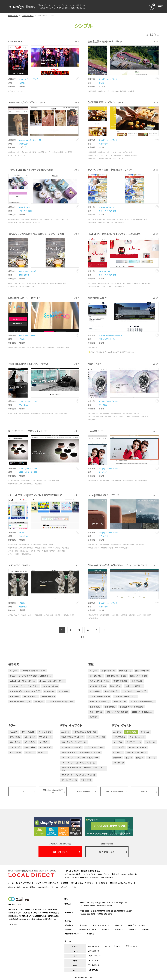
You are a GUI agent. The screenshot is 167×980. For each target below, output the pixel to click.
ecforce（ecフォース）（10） (20, 702)
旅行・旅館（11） (125, 671)
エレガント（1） (150, 742)
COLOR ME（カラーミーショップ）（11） (24, 686)
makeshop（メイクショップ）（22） (23, 681)
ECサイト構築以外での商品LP (110, 335)
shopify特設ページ (45, 887)
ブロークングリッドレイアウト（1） (74, 742)
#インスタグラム (119, 158)
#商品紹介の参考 (131, 155)
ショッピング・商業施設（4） (100, 696)
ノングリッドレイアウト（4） (71, 747)
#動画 (45, 545)
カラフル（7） (30, 752)
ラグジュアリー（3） (134, 742)
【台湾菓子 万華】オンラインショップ (105, 102)
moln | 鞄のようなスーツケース (104, 495)
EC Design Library (22, 7)
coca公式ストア (96, 431)
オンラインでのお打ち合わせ (47, 883)
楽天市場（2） (15, 696)
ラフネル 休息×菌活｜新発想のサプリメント (110, 170)
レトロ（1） (151, 758)
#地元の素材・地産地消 (119, 91)
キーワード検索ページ (114, 791)
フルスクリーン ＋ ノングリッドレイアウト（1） (78, 775)
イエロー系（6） (45, 747)
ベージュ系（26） (45, 732)
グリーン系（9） (30, 742)
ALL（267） (14, 671)
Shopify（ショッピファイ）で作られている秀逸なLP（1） (31, 676)
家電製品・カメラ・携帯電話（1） (132, 707)
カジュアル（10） (120, 737)
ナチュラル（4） (119, 747)
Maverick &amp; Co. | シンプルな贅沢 (28, 364)
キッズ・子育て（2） (112, 691)
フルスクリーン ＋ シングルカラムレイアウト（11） (80, 758)
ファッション (24, 405)
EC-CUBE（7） (50, 691)
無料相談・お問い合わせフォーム (123, 883)
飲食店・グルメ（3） (121, 681)
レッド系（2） (44, 742)
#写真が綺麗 (92, 91)
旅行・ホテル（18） (108, 671)
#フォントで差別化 (123, 219)
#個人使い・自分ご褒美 (28, 152)
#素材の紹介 (119, 155)
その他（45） (39, 702)
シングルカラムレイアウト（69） (85, 732)
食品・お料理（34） (142, 671)
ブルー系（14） (15, 742)
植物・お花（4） (115, 686)
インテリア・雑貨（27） (98, 686)
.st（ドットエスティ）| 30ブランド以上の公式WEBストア (35, 495)
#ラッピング (12, 155)
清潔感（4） (118, 758)
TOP (22, 791)
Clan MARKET (16, 41)
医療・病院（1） (110, 707)
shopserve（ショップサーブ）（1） (52, 681)
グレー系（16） (30, 737)
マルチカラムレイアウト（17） (72, 737)
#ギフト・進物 (128, 152)
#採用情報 (61, 551)
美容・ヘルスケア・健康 (108, 211)
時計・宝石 (103, 405)
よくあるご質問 (102, 883)
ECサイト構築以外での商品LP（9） (61, 702)
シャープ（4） (118, 742)
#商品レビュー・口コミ (106, 222)
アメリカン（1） (119, 763)
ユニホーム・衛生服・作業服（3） (142, 702)
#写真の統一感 (104, 91)
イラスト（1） (118, 752)
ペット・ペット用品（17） (134, 686)
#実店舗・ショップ (44, 152)
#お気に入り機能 (57, 152)
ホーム (11, 883)
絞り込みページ (83, 791)
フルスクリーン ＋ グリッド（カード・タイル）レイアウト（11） (82, 769)
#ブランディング (93, 347)
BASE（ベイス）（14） (50, 686)
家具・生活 (23, 144)
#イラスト (11, 91)
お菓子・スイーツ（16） (139, 676)
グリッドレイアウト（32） (96, 737)
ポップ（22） (145, 732)
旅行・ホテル (104, 144)
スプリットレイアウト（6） (94, 747)
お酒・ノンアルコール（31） (100, 681)
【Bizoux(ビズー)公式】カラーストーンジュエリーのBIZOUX (117, 565)
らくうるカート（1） (31, 696)
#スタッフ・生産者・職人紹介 (46, 551)
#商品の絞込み (119, 286)
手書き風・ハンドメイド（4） (136, 752)
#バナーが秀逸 (128, 481)
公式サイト (13, 924)
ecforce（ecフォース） (107, 207)
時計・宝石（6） (95, 691)
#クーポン (21, 155)
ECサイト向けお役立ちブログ (82, 883)
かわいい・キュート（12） (138, 747)
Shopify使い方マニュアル (66, 887)
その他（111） (86, 780)
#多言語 (131, 91)
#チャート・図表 (14, 554)
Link (76, 42)
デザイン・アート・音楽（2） (99, 702)
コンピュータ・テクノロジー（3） (134, 691)
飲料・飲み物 (24, 275)
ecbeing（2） (64, 691)
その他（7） (94, 717)
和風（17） (140, 758)
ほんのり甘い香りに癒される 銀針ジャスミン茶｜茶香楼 (36, 234)
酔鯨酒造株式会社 (97, 298)
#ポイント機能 (13, 551)
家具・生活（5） (137, 681)
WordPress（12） (48, 696)
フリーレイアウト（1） (69, 780)
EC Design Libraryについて (53, 791)
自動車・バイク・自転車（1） (142, 712)
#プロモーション (26, 615)
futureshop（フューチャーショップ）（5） (25, 691)
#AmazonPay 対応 (122, 548)
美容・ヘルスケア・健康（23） (117, 712)
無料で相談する (60, 852)
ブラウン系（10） (45, 737)
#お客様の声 (92, 222)
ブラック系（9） (15, 737)
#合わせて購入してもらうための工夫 (100, 155)
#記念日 (137, 413)
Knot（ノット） (94, 364)
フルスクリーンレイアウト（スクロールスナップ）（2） (81, 752)
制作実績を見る (107, 852)
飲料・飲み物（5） (96, 676)
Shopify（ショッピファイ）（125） (34, 671)
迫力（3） (129, 758)
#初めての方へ (107, 286)
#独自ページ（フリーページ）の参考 (100, 158)
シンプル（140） (131, 732)
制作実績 (64, 883)
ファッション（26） (120, 702)
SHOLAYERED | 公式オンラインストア (27, 431)
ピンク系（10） (15, 747)
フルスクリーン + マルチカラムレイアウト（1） (79, 763)
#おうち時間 (92, 283)
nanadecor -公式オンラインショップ (27, 102)
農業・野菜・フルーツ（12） (116, 676)
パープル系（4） (30, 747)
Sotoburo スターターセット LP (24, 298)
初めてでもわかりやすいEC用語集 (22, 887)
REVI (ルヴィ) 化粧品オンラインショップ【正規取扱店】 (115, 234)
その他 (22, 83)
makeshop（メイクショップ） (30, 140)
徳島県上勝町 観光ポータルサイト (105, 41)
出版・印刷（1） (95, 707)
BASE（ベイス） (25, 207)
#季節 (51, 545)
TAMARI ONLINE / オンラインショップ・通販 (31, 170)
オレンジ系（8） (15, 752)
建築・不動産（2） (96, 712)
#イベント (20, 91)
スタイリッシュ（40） (137, 737)
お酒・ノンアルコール (107, 339)
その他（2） (42, 752)
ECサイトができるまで (25, 883)
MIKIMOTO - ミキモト (19, 565)
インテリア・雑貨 (26, 211)
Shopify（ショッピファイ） (29, 79)
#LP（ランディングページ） (96, 219)
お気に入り (145, 791)
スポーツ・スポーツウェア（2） (125, 696)
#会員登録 (69, 152)
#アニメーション (116, 152)
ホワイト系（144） (28, 732)
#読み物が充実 (14, 219)
